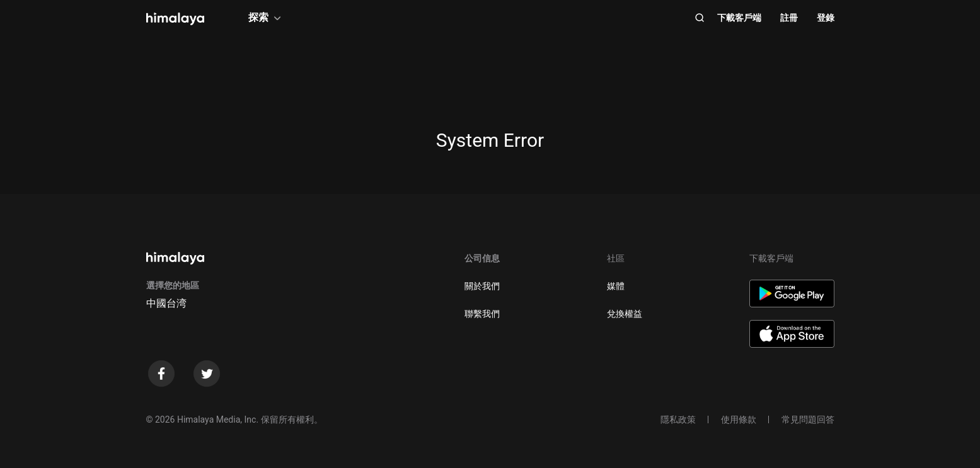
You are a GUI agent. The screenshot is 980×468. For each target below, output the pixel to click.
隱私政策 (678, 419)
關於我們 (482, 286)
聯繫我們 (482, 314)
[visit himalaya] (175, 19)
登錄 (826, 18)
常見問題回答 (808, 419)
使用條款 (739, 419)
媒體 (616, 286)
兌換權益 (625, 314)
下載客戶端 (739, 18)
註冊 (789, 18)
